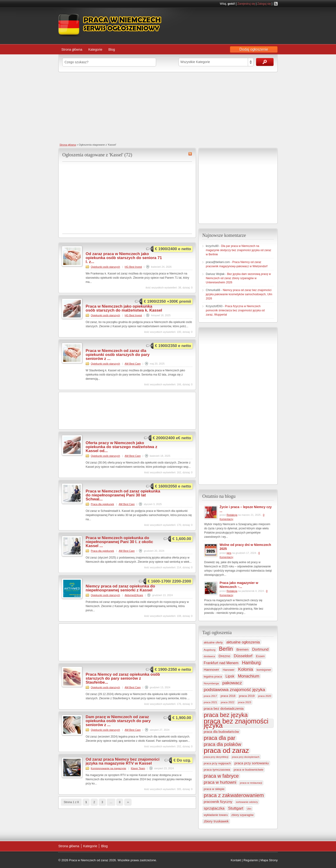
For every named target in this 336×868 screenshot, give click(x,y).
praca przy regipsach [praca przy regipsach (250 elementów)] (217, 763)
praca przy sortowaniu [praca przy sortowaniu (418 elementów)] (252, 763)
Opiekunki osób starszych (105, 267)
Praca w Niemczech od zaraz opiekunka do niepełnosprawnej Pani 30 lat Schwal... (123, 495)
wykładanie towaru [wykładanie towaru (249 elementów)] (216, 815)
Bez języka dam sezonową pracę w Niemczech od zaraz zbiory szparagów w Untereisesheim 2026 (238, 278)
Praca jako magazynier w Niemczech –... (239, 585)
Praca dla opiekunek (102, 504)
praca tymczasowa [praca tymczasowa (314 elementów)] (217, 770)
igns (229, 553)
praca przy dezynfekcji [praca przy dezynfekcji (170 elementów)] (216, 757)
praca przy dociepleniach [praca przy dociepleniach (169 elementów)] (246, 757)
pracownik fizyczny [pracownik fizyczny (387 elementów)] (218, 802)
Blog (112, 49)
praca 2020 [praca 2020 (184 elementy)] (265, 696)
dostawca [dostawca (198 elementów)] (209, 656)
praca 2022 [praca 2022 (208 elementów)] (227, 702)
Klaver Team (138, 768)
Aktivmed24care (134, 595)
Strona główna (72, 49)
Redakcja (232, 515)
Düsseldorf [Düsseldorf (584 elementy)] (243, 656)
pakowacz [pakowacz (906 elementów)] (232, 683)
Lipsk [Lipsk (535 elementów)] (230, 676)
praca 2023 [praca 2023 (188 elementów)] (245, 702)
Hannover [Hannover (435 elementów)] (211, 669)
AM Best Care (133, 364)
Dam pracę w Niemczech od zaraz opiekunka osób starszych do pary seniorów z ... (118, 721)
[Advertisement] (168, 107)
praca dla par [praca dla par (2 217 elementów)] (219, 738)
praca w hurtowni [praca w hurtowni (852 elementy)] (220, 782)
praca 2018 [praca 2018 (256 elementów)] (228, 696)
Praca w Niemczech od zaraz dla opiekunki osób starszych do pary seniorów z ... (118, 355)
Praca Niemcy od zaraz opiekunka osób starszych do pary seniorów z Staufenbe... (123, 678)
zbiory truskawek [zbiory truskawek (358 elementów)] (216, 821)
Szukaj (265, 62)
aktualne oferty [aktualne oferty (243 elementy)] (213, 643)
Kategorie (95, 49)
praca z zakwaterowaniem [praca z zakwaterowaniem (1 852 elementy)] (234, 795)
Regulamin (251, 860)
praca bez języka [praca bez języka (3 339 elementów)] (226, 715)
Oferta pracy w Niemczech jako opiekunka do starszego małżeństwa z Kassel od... (121, 447)
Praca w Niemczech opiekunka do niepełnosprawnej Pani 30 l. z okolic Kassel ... (119, 542)
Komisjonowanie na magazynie (108, 768)
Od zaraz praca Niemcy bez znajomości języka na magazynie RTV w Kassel (123, 761)
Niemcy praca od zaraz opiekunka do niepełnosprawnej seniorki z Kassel (120, 588)
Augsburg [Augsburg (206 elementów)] (210, 650)
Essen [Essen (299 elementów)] (260, 656)
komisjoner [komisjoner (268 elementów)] (264, 670)
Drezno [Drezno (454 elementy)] (224, 656)
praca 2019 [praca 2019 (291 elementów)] (247, 696)
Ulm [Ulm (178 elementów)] (249, 809)
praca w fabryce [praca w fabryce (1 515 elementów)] (221, 776)
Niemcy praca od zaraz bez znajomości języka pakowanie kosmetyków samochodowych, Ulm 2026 (239, 294)
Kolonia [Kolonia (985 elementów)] (245, 669)
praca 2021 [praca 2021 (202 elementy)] (210, 702)
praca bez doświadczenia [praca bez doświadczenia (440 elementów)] (224, 708)
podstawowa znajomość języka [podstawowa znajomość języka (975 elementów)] (234, 690)
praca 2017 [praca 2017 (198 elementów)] (210, 696)
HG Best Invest (133, 267)
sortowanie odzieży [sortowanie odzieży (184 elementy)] (247, 802)
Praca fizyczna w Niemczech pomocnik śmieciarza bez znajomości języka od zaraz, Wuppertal (235, 310)
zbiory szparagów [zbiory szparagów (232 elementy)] (243, 815)
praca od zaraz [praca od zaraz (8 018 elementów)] (226, 751)
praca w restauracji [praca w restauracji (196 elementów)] (251, 783)
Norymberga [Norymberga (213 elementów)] (211, 683)
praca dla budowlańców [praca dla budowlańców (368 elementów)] (221, 732)
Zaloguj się (264, 4)
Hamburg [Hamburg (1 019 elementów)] (251, 663)
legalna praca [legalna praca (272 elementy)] (213, 676)
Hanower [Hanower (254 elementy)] (229, 670)
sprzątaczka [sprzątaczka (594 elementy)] (214, 808)
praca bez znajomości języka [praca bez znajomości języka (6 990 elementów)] (236, 723)
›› (128, 802)
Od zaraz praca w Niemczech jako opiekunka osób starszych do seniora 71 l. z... (124, 258)
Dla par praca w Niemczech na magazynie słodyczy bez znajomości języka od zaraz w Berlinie (238, 250)
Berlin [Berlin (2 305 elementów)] (226, 649)
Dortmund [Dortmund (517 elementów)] (260, 649)
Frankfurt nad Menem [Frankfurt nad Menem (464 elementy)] (221, 663)
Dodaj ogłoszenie (254, 49)
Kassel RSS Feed (190, 154)
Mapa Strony (269, 860)
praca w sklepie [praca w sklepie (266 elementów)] (214, 789)
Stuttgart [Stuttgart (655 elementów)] (236, 808)
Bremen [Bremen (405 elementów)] (242, 650)
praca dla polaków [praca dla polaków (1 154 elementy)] (222, 744)
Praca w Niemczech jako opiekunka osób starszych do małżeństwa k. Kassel (124, 308)
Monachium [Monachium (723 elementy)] (249, 676)
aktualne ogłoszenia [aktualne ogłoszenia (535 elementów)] (243, 642)
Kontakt (236, 860)
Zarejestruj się (246, 4)
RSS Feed (276, 4)
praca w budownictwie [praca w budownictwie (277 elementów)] (249, 770)
